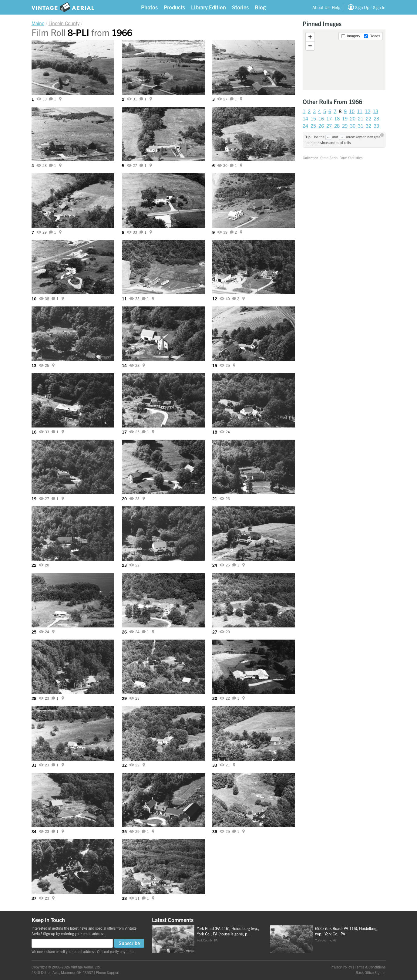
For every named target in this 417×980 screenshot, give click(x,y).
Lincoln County (64, 23)
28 (337, 126)
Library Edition (208, 7)
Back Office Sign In (371, 972)
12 (368, 111)
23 (376, 118)
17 (329, 118)
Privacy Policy (341, 967)
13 (375, 111)
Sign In (379, 7)
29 (345, 126)
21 (361, 118)
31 (361, 126)
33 (376, 126)
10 (352, 111)
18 (337, 118)
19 (345, 118)
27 (329, 126)
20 (353, 118)
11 (360, 111)
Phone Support (108, 972)
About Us (321, 7)
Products (174, 7)
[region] (344, 60)
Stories (240, 7)
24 (305, 126)
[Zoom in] (310, 37)
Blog (260, 7)
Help (336, 7)
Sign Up (362, 7)
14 (305, 118)
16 (321, 118)
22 (368, 118)
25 (313, 126)
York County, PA (207, 940)
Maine (38, 23)
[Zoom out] (310, 46)
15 (313, 118)
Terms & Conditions (370, 967)
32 (368, 126)
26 (321, 126)
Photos (149, 7)
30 (353, 126)
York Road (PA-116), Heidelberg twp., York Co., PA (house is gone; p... (228, 931)
